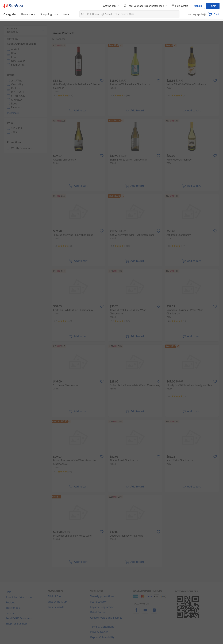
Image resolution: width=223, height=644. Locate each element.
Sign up (198, 6)
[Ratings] (64, 96)
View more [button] (13, 113)
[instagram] (154, 612)
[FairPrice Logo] (13, 6)
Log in (213, 6)
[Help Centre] (180, 6)
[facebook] (136, 612)
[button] (205, 15)
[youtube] (145, 612)
